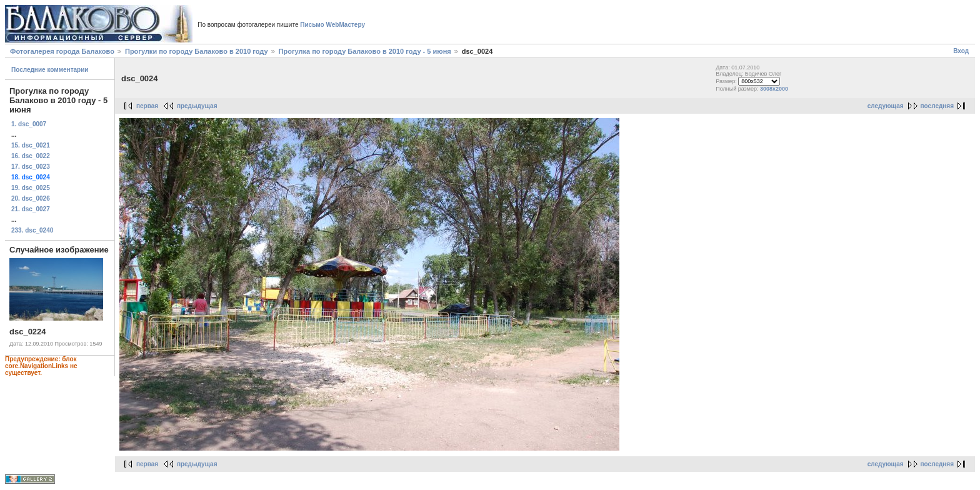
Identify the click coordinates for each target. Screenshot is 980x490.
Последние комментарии (50, 70)
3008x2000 (774, 89)
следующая (886, 106)
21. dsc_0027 (31, 209)
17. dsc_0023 (31, 167)
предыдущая (197, 106)
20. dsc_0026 (31, 198)
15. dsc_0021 (31, 145)
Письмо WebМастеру (332, 25)
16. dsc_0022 (31, 156)
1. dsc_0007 (29, 124)
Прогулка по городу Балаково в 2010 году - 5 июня (366, 51)
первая (147, 106)
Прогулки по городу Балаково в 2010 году (197, 51)
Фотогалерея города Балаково (62, 51)
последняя (937, 106)
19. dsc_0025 (31, 188)
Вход (961, 51)
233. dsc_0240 (32, 230)
